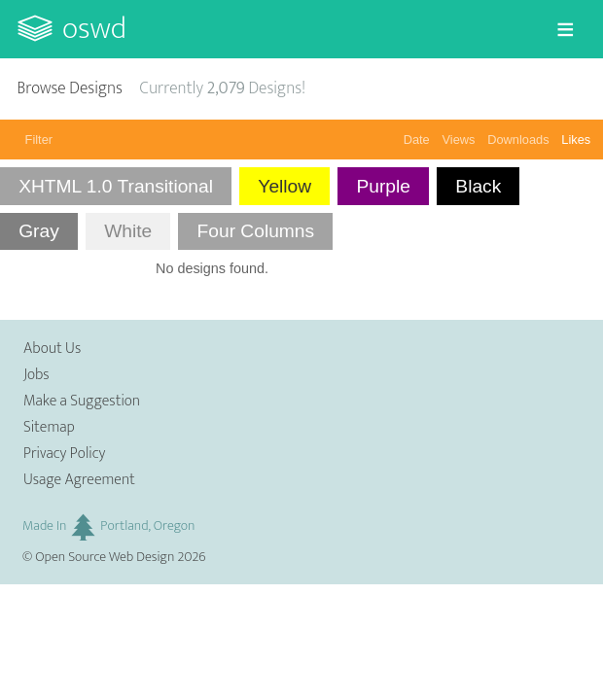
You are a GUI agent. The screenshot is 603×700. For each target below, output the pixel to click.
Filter (39, 140)
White (128, 231)
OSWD (94, 29)
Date (417, 140)
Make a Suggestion (82, 401)
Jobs (36, 375)
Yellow (284, 186)
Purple (383, 186)
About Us (52, 349)
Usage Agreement (79, 480)
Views (459, 140)
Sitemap (49, 427)
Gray (39, 231)
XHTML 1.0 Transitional (116, 186)
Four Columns (256, 231)
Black (478, 186)
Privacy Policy (64, 454)
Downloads (518, 140)
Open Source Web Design (105, 557)
